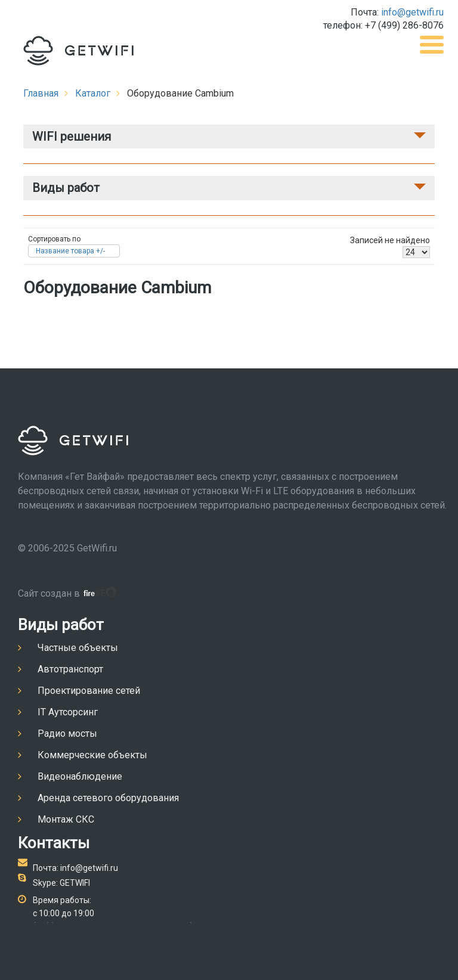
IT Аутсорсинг (68, 712)
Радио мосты (67, 734)
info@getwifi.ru (412, 12)
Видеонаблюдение (80, 776)
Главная (41, 93)
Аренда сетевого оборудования (108, 798)
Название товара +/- (70, 251)
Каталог (93, 93)
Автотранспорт (70, 669)
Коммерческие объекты (92, 755)
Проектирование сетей (89, 691)
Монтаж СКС (66, 819)
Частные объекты (78, 648)
